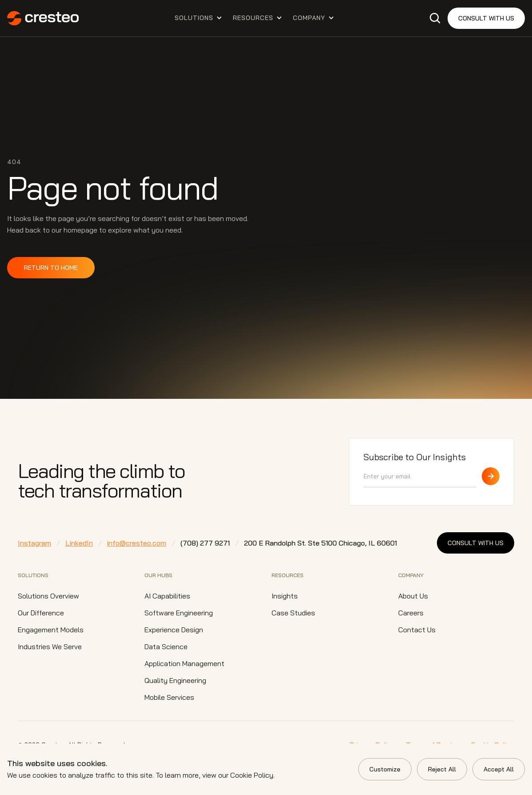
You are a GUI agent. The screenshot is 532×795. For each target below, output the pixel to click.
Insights (285, 596)
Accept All (499, 769)
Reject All (442, 769)
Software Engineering (179, 613)
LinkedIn (79, 543)
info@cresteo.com (137, 543)
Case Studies (293, 613)
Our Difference (41, 613)
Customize (385, 769)
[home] (43, 18)
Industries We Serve (50, 646)
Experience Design (174, 630)
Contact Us (417, 630)
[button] (198, 18)
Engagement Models (51, 630)
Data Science (166, 646)
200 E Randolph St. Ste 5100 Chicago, (320, 543)
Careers (411, 613)
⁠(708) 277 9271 (205, 543)
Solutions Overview (48, 596)
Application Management (184, 663)
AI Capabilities (167, 596)
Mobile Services (169, 697)
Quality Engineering (175, 680)
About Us (413, 596)
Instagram (34, 543)
